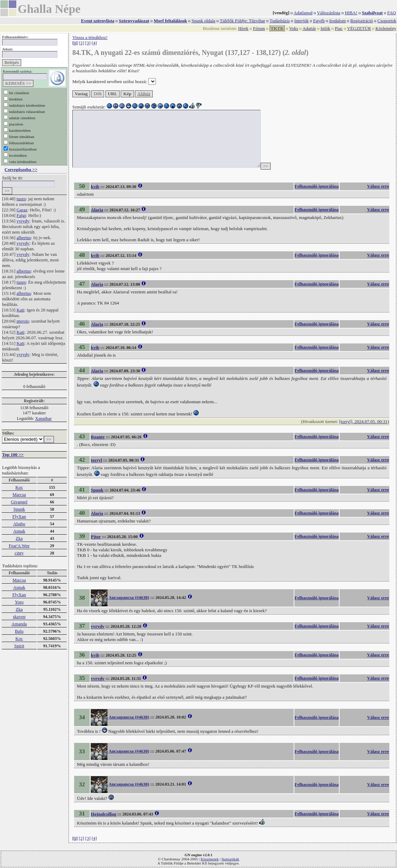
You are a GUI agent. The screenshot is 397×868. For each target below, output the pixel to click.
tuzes (21, 199)
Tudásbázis (280, 21)
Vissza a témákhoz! (90, 37)
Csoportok (387, 21)
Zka (19, 538)
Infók (325, 28)
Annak (19, 531)
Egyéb (319, 21)
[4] (94, 43)
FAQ (392, 13)
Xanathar (43, 418)
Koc (19, 487)
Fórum (259, 28)
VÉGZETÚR (359, 28)
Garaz (22, 210)
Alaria (97, 210)
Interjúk (301, 21)
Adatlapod (303, 13)
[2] (81, 43)
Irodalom (338, 21)
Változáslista (329, 13)
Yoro (19, 602)
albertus (24, 238)
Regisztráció (362, 21)
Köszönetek (210, 859)
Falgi (21, 215)
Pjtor (96, 537)
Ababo (19, 524)
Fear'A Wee (19, 546)
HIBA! (351, 13)
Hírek (243, 28)
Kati (21, 310)
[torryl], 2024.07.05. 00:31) (364, 421)
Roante (98, 437)
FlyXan (19, 516)
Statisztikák (230, 859)
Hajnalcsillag (104, 814)
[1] (75, 43)
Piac (339, 28)
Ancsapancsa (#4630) (129, 597)
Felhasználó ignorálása (317, 186)
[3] (88, 43)
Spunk (19, 509)
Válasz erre (378, 186)
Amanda (19, 624)
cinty (19, 553)
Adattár (309, 28)
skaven (19, 616)
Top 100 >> (13, 455)
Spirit (19, 646)
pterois (23, 321)
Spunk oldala (204, 21)
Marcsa (19, 494)
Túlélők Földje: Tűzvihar (243, 21)
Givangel (19, 502)
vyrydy (23, 221)
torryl (96, 460)
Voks (294, 28)
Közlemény (386, 28)
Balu (19, 631)
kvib (95, 186)
